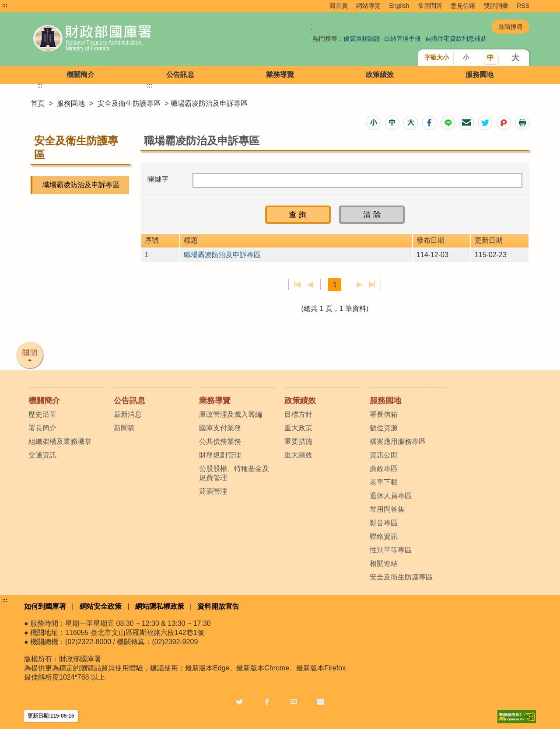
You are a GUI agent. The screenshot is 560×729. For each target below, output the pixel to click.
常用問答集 (387, 509)
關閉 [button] (30, 353)
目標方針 (298, 414)
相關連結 (384, 563)
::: (5, 5)
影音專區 (384, 523)
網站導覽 (368, 6)
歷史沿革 (42, 414)
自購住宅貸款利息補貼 (456, 38)
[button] (373, 123)
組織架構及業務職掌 (60, 441)
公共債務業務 (220, 441)
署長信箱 (384, 414)
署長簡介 (42, 428)
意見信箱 (463, 6)
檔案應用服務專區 (398, 441)
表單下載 (384, 482)
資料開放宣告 (218, 606)
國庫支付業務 (220, 428)
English (399, 6)
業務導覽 (280, 75)
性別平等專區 (391, 550)
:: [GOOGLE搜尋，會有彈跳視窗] (311, 26)
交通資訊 (42, 455)
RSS (523, 6)
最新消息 (128, 414)
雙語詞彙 (496, 6)
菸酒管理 (213, 491)
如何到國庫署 (45, 606)
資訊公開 (384, 455)
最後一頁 (372, 285)
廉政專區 (384, 469)
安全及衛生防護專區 (129, 103)
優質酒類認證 (362, 38)
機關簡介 (80, 75)
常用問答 (430, 6)
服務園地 (479, 75)
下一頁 (359, 285)
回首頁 (339, 6)
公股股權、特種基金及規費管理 (234, 473)
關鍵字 (158, 179)
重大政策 (298, 428)
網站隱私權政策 (160, 606)
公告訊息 (180, 75)
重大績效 (298, 455)
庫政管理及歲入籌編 (231, 414)
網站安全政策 (101, 606)
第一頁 (298, 285)
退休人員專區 (391, 496)
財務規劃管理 (220, 455)
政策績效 (380, 75)
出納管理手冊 (402, 38)
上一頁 (310, 285)
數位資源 (384, 428)
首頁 (38, 103)
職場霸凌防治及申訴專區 (81, 185)
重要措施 (298, 441)
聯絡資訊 (384, 536)
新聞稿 (124, 428)
